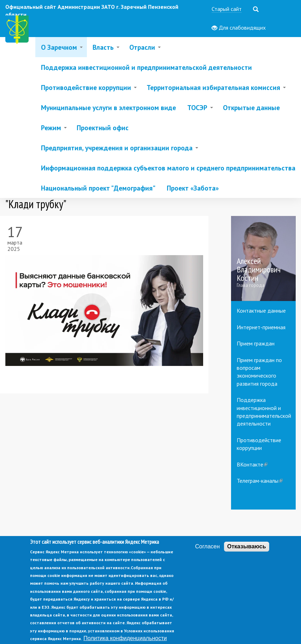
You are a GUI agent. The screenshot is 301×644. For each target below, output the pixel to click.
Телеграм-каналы (260, 481)
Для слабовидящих (239, 28)
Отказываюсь (247, 546)
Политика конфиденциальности (125, 638)
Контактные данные (261, 311)
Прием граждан (256, 343)
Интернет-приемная (261, 327)
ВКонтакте (252, 464)
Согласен (207, 546)
